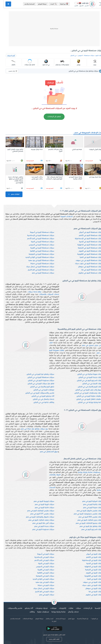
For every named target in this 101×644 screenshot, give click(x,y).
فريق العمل (68, 619)
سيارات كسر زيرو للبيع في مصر (88, 529)
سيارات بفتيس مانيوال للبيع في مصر (86, 511)
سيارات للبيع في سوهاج (91, 589)
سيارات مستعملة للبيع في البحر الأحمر (37, 239)
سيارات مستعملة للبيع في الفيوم (87, 251)
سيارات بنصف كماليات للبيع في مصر (38, 520)
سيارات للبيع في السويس (42, 567)
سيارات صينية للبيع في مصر (89, 508)
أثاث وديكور (25, 608)
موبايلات (50, 608)
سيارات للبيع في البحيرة (91, 564)
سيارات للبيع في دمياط (42, 585)
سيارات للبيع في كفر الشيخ (41, 592)
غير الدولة (60, 4)
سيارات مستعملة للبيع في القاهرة (38, 251)
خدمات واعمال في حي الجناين (40, 399)
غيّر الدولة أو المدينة (79, 619)
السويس (77, 56)
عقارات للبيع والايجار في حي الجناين (87, 387)
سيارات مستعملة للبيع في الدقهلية (86, 245)
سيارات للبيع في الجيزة (43, 564)
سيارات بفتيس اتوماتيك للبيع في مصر (37, 511)
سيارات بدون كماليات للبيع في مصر (87, 520)
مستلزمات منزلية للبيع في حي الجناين (86, 396)
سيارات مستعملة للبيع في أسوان (87, 232)
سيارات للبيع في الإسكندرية (41, 557)
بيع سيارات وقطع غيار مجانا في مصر (31, 429)
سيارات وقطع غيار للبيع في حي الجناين (37, 374)
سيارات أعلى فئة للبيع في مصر (40, 523)
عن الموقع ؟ (91, 619)
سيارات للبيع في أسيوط (42, 554)
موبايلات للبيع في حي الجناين (40, 390)
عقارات (67, 608)
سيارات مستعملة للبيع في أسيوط (38, 232)
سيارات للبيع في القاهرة (42, 573)
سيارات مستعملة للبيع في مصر (39, 273)
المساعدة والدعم (26, 4)
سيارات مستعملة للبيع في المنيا (88, 257)
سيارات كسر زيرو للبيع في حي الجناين (86, 381)
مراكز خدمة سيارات (31, 292)
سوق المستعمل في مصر (45, 452)
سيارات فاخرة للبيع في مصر (41, 508)
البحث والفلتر (46, 619)
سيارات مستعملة (86, 56)
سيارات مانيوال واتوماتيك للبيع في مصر (36, 517)
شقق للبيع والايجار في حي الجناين (39, 387)
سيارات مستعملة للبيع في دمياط (39, 264)
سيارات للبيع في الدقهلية (90, 567)
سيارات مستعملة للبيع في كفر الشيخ (37, 270)
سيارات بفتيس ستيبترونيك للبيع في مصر (85, 514)
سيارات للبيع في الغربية (42, 570)
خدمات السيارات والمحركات (45, 294)
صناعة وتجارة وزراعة (55, 612)
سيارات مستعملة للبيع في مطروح (87, 273)
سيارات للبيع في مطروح (91, 595)
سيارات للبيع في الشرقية (90, 570)
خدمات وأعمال (70, 612)
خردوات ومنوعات (38, 608)
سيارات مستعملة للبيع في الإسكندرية (37, 235)
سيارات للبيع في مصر (43, 595)
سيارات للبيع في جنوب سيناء (89, 585)
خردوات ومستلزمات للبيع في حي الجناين (85, 393)
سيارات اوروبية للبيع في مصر (40, 501)
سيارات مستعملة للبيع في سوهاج (87, 267)
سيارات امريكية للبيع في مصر (89, 501)
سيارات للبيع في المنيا (91, 579)
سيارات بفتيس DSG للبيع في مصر (87, 517)
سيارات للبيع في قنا (92, 592)
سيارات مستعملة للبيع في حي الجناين (37, 377)
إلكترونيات (59, 608)
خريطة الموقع (39, 4)
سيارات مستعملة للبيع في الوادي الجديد (36, 257)
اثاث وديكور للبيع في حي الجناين (39, 396)
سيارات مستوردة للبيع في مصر (40, 529)
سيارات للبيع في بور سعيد (41, 582)
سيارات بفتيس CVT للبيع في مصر (39, 514)
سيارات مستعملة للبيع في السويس (38, 245)
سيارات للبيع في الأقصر (91, 557)
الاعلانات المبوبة (63, 217)
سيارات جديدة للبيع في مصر (41, 526)
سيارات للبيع (96, 56)
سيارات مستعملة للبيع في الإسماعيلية (85, 239)
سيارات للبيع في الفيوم (91, 573)
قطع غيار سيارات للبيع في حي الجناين (37, 384)
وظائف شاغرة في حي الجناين (40, 402)
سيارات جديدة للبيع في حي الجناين (87, 377)
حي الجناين (70, 56)
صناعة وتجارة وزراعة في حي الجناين (87, 402)
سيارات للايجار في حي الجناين (89, 384)
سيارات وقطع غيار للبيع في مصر (88, 526)
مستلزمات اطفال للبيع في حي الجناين (86, 399)
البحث (50, 4)
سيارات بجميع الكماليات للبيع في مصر (86, 523)
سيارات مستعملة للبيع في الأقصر (87, 235)
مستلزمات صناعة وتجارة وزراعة (85, 472)
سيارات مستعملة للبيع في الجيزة (39, 242)
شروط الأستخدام (57, 619)
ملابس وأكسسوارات (11, 608)
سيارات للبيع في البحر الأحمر (41, 560)
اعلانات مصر (10, 194)
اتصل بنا (50, 621)
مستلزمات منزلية (39, 612)
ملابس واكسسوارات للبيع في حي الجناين (36, 393)
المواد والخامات (51, 475)
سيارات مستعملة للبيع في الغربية (39, 248)
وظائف (29, 612)
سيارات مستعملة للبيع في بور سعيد (38, 260)
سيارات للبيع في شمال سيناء (40, 589)
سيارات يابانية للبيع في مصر (89, 504)
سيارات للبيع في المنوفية (41, 576)
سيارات (75, 608)
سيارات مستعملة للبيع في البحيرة (87, 242)
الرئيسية (94, 608)
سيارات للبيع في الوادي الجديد (40, 579)
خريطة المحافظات (24, 619)
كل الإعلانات (84, 608)
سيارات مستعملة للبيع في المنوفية (38, 254)
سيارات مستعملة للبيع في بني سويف (86, 260)
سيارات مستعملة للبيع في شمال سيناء (37, 267)
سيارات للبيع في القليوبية (90, 576)
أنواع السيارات (7, 56)
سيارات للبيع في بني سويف (89, 582)
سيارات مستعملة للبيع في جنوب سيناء (85, 264)
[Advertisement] (51, 29)
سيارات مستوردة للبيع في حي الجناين (37, 381)
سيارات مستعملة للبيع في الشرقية (87, 248)
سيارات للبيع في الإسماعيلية (89, 560)
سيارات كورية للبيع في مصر (41, 504)
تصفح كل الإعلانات (50, 117)
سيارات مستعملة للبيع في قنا (88, 270)
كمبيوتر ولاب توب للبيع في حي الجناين (85, 390)
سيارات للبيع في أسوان (91, 554)
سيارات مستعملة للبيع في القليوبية (86, 254)
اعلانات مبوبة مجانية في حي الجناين (86, 374)
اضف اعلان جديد (50, 639)
